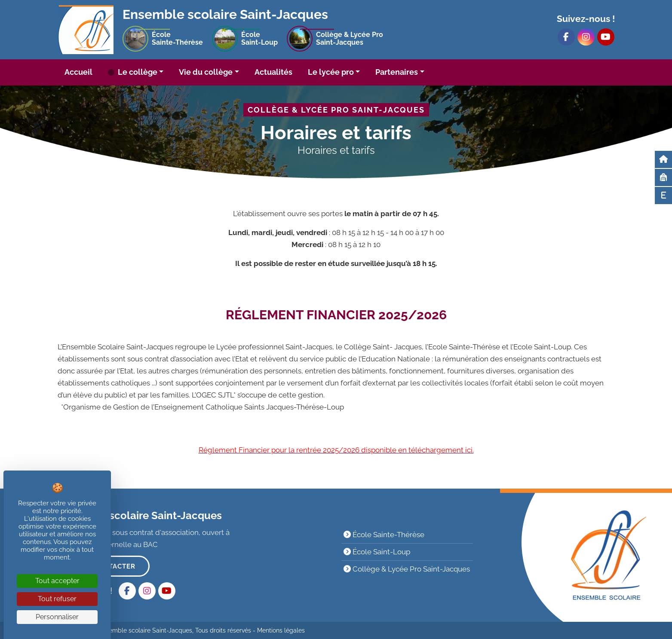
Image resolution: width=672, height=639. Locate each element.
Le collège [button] (137, 72)
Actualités (273, 72)
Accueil (78, 72)
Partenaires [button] (397, 72)
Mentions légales (281, 630)
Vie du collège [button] (206, 72)
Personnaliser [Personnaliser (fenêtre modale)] (57, 617)
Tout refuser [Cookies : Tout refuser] (57, 599)
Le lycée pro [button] (331, 72)
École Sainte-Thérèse (384, 535)
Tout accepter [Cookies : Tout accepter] (57, 581)
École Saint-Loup (377, 552)
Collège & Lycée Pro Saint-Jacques (407, 569)
